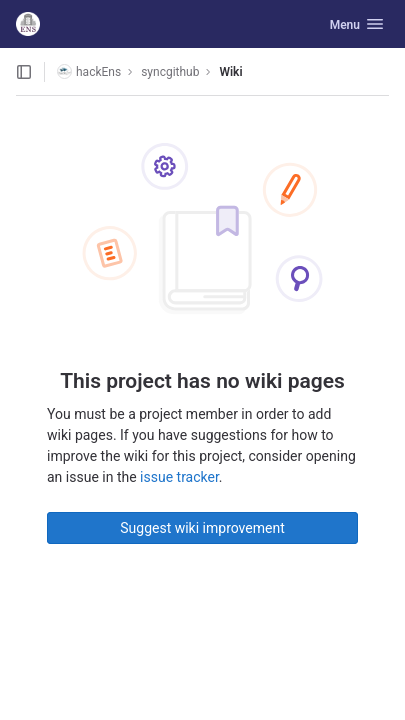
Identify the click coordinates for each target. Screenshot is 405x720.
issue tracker (179, 477)
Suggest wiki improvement (202, 528)
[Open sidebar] (24, 72)
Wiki (230, 72)
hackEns (89, 71)
